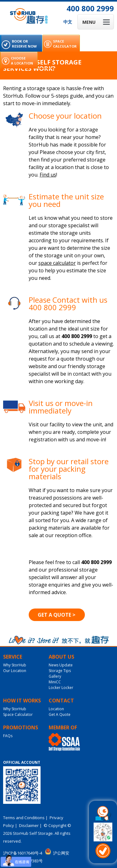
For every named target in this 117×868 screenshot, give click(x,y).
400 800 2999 (90, 8)
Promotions (21, 727)
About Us (61, 657)
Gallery (55, 676)
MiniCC (55, 682)
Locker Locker (61, 688)
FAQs (8, 736)
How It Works (22, 701)
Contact (61, 701)
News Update (61, 665)
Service (13, 657)
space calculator (57, 263)
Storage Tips (60, 671)
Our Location (15, 671)
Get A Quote (60, 714)
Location (56, 709)
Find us (48, 175)
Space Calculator (18, 714)
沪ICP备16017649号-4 (23, 853)
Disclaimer (29, 825)
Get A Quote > (57, 615)
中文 (68, 22)
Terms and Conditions (24, 818)
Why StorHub (15, 665)
